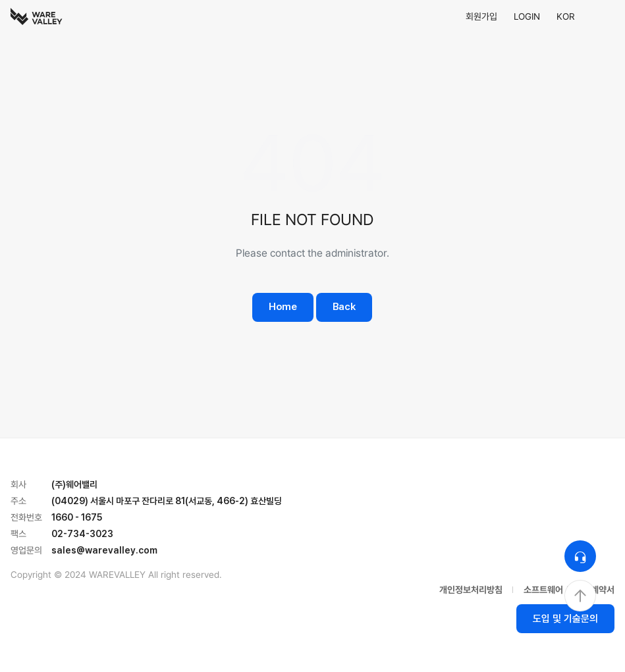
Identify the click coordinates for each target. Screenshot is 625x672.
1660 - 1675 (77, 517)
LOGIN (527, 16)
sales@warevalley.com (104, 550)
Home (283, 307)
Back (344, 307)
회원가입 (481, 16)
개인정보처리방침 (471, 590)
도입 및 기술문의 (565, 619)
